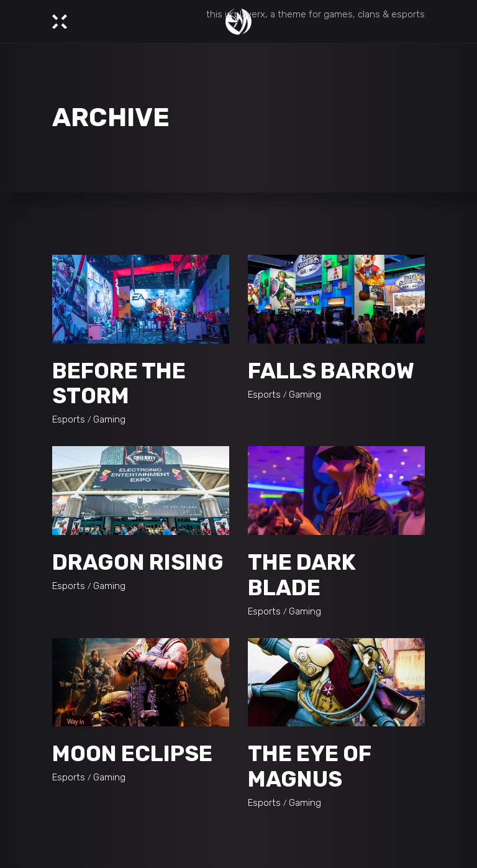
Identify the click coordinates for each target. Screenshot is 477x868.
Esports (69, 419)
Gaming (109, 419)
